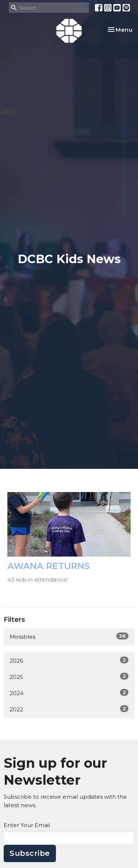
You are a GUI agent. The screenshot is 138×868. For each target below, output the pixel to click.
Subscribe (30, 853)
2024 (69, 693)
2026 (69, 660)
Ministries (69, 636)
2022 (69, 709)
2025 (69, 677)
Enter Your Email (27, 825)
